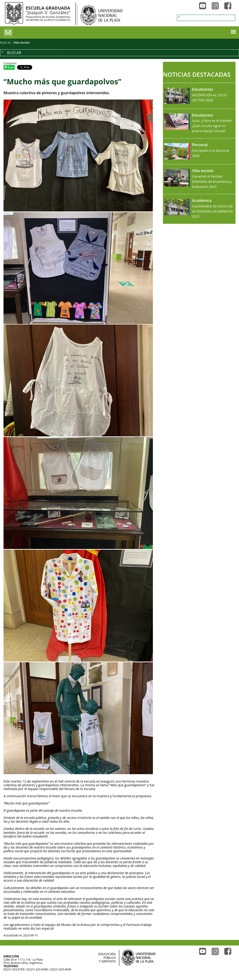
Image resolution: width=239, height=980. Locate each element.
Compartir (10, 63)
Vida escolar (22, 43)
